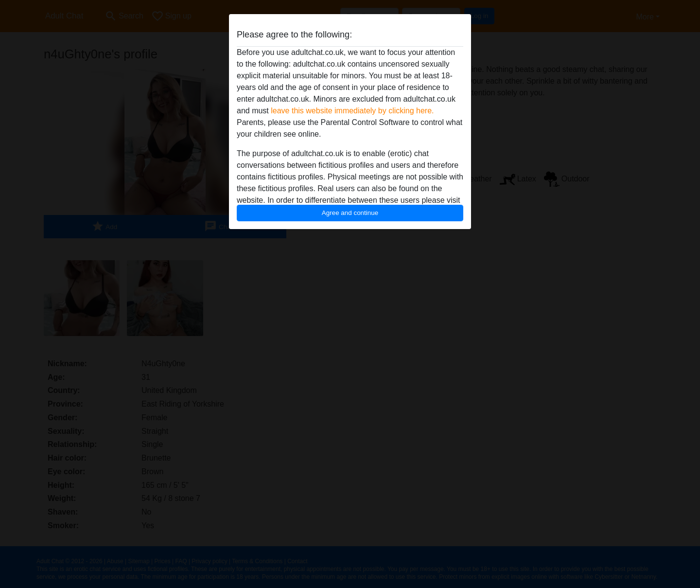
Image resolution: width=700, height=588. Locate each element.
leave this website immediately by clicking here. (352, 111)
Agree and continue (350, 213)
